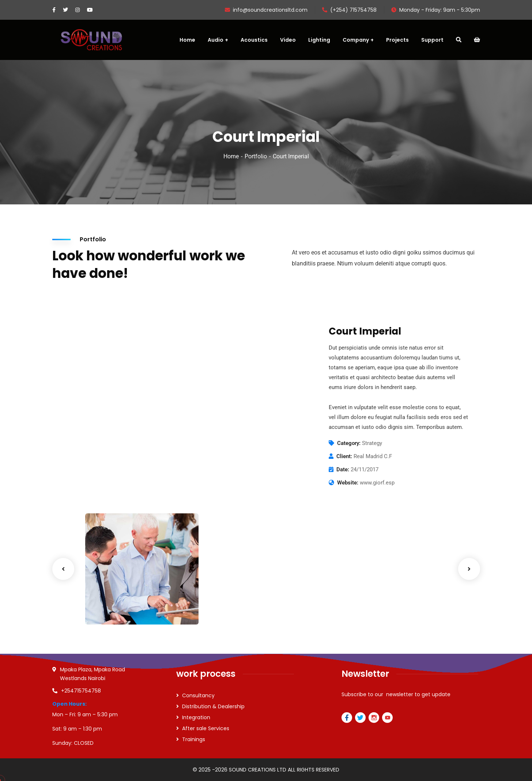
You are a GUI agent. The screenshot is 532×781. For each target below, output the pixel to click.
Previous (63, 569)
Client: (344, 456)
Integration (196, 717)
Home (231, 156)
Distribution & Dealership (213, 706)
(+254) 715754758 (349, 10)
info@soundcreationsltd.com (266, 10)
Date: (343, 469)
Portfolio (256, 156)
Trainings (194, 739)
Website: (348, 483)
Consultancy (198, 695)
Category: (349, 443)
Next (469, 569)
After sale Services (206, 728)
